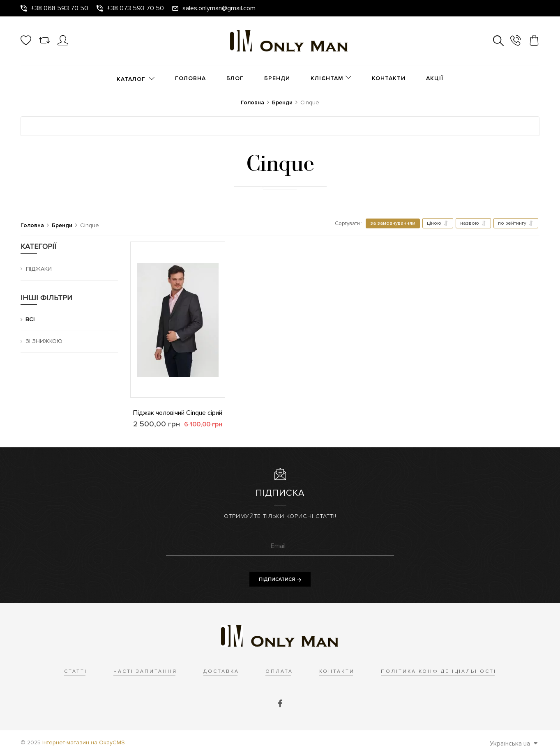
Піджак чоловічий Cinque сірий (178, 413)
